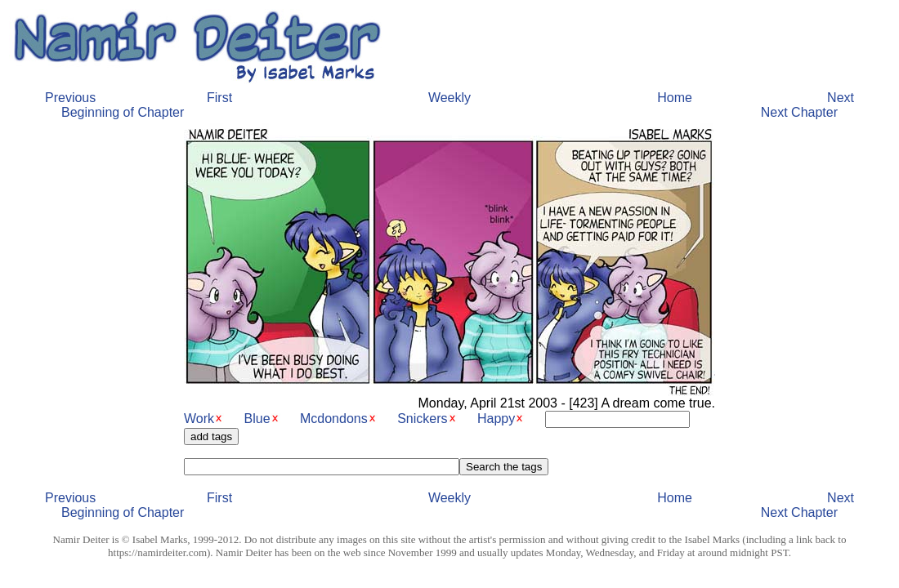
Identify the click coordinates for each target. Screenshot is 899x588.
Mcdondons (334, 419)
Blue (257, 419)
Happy (496, 419)
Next (841, 98)
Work (199, 419)
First (219, 98)
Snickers (422, 419)
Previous (70, 98)
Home (675, 98)
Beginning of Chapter (123, 112)
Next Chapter (799, 112)
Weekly (449, 98)
